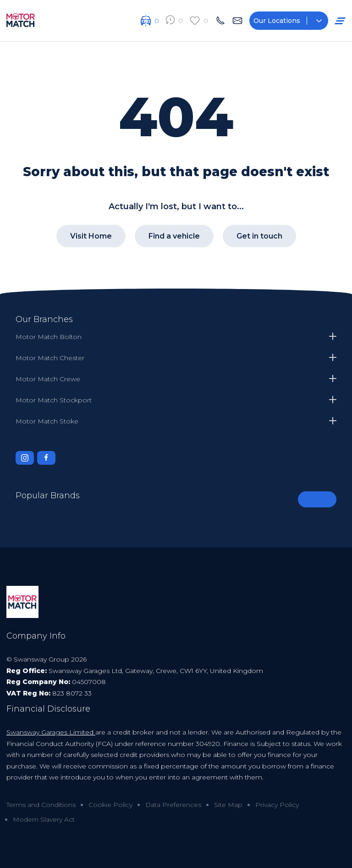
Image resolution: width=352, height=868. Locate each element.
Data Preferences (173, 804)
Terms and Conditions (41, 804)
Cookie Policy (110, 804)
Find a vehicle (174, 236)
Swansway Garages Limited (51, 732)
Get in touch (259, 236)
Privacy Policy (277, 804)
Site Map (228, 804)
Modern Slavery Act (44, 819)
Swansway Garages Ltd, (87, 670)
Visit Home (91, 236)
